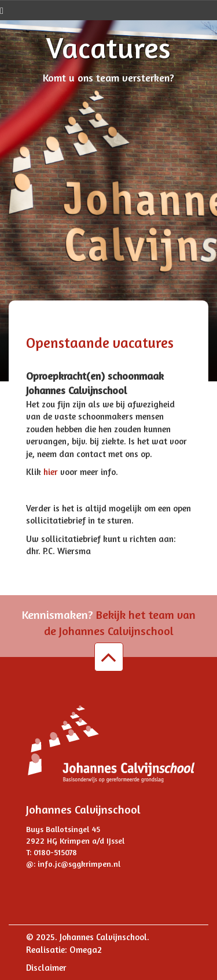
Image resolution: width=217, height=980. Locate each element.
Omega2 (86, 950)
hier (52, 472)
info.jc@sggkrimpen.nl (79, 864)
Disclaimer (46, 968)
